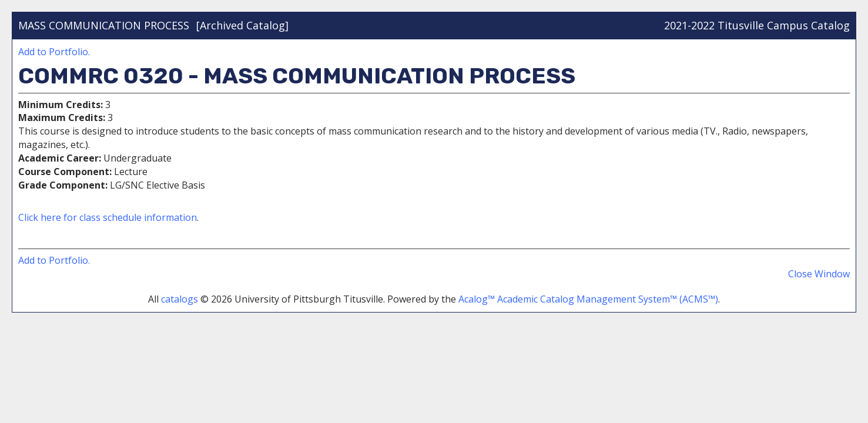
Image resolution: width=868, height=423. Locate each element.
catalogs (180, 299)
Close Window (819, 274)
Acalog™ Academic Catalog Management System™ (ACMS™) (588, 299)
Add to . (54, 52)
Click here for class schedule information (108, 217)
